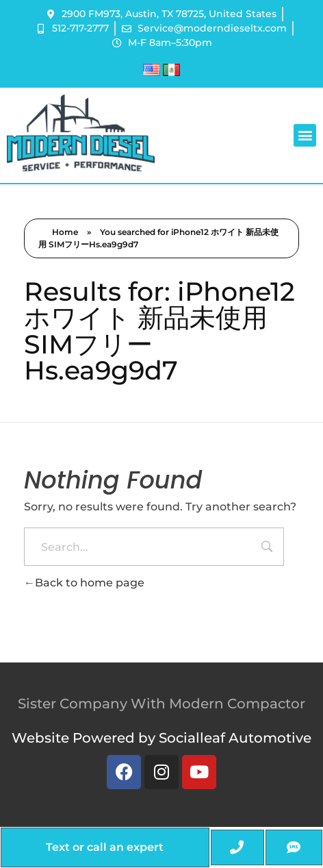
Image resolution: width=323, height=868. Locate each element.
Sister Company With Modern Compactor (161, 704)
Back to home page (84, 583)
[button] (305, 135)
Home (65, 232)
